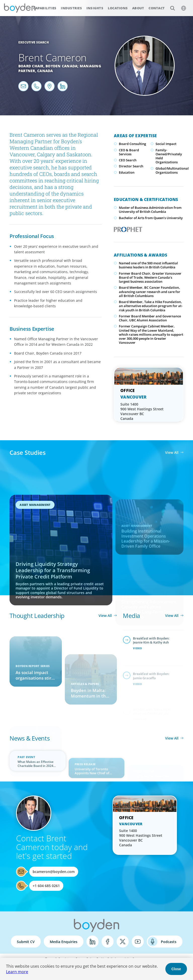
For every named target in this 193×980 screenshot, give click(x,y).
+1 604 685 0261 (46, 886)
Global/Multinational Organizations (172, 170)
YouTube (138, 942)
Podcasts (169, 942)
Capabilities (45, 8)
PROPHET (127, 228)
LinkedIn (92, 942)
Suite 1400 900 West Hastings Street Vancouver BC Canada (142, 411)
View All (172, 452)
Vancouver (133, 397)
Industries (71, 8)
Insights (95, 8)
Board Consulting (132, 144)
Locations (118, 8)
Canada (45, 71)
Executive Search (34, 42)
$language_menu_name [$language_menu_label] (181, 5)
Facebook (108, 942)
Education (127, 172)
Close (176, 969)
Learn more (17, 972)
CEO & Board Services (129, 152)
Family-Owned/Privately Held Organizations (169, 156)
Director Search (131, 166)
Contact (157, 8)
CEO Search (128, 160)
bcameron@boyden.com (54, 872)
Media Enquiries (64, 942)
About (138, 8)
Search (170, 5)
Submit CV (26, 942)
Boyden (20, 8)
